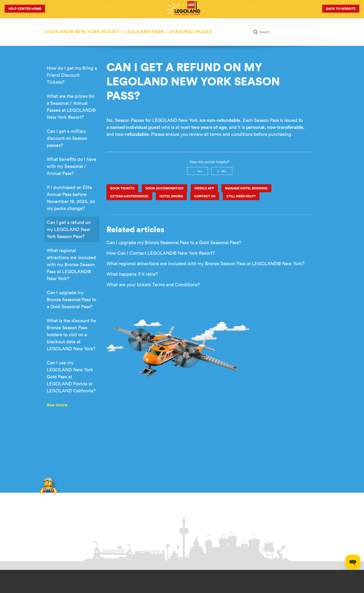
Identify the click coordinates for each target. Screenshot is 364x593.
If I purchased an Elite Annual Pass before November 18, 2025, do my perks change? (71, 198)
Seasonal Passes (191, 31)
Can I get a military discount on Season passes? (67, 138)
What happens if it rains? (132, 274)
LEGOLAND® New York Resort (82, 31)
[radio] (198, 171)
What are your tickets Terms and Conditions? (153, 284)
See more (57, 405)
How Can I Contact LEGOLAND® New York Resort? (161, 253)
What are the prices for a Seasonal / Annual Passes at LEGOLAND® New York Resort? (71, 107)
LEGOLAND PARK (144, 31)
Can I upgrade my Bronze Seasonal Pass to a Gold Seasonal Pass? (71, 299)
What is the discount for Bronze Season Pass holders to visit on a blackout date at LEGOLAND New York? (72, 334)
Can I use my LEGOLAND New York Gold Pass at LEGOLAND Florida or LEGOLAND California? (71, 377)
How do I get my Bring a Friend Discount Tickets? (72, 75)
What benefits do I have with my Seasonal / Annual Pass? (71, 166)
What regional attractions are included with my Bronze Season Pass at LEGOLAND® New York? (71, 264)
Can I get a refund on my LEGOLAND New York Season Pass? (69, 229)
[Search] (285, 32)
